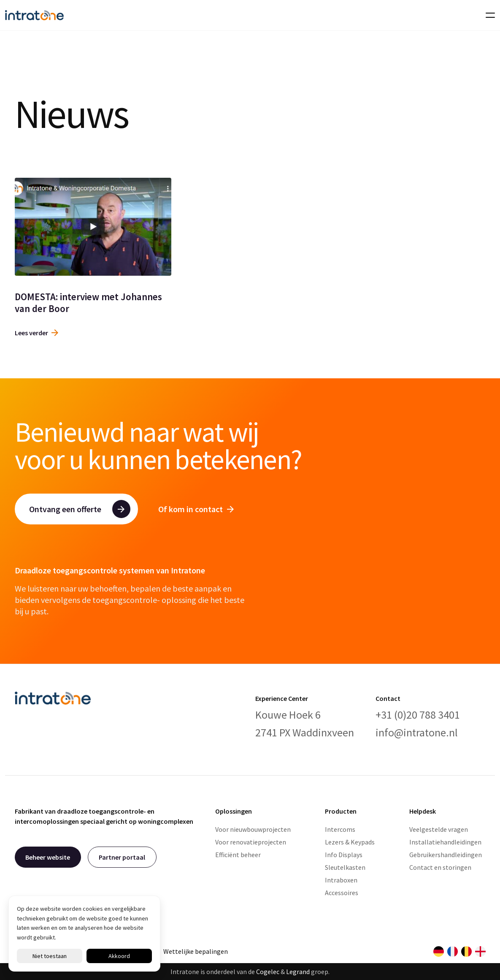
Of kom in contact (196, 509)
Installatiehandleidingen (445, 842)
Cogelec (268, 972)
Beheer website (48, 857)
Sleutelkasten (345, 867)
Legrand (298, 972)
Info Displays (344, 855)
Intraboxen (341, 880)
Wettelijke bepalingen (196, 951)
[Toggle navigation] (488, 15)
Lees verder (36, 333)
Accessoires (342, 893)
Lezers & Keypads (350, 842)
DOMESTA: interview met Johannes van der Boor (88, 303)
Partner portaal (122, 857)
